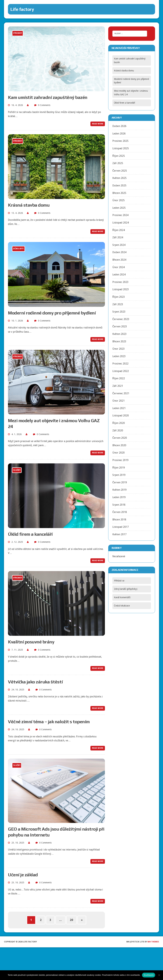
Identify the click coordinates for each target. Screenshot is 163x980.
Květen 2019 (119, 490)
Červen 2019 (120, 482)
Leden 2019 (119, 497)
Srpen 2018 (119, 505)
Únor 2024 (119, 267)
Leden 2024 (119, 275)
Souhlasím (149, 975)
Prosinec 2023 (120, 282)
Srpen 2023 (119, 312)
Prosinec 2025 (120, 141)
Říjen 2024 (119, 230)
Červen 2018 (120, 512)
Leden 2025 (119, 208)
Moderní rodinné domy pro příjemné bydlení (52, 313)
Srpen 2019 (119, 475)
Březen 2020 (119, 445)
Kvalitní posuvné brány (31, 642)
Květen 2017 (119, 534)
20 (71, 920)
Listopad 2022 (121, 371)
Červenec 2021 (121, 393)
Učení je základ (23, 875)
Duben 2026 (119, 126)
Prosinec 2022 (120, 364)
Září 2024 (118, 237)
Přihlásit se (119, 581)
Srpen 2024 (119, 245)
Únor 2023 (119, 349)
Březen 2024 (119, 260)
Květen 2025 (119, 178)
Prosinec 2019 (120, 460)
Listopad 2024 (121, 223)
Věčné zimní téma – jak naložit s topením (49, 722)
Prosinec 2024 (120, 215)
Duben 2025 (119, 186)
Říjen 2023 (119, 297)
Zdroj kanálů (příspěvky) (126, 589)
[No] (159, 975)
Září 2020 (118, 431)
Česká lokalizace (122, 606)
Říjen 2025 (119, 156)
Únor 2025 (119, 200)
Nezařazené (119, 556)
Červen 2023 (120, 326)
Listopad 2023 (121, 289)
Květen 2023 (119, 334)
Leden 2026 (119, 134)
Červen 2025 (120, 171)
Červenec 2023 (121, 319)
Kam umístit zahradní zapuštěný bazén (48, 97)
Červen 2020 (120, 438)
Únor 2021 (119, 401)
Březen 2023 (119, 341)
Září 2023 (118, 304)
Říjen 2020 (119, 423)
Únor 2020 (119, 453)
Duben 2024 (119, 252)
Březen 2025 (119, 193)
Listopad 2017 (121, 527)
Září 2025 (118, 163)
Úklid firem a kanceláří (30, 534)
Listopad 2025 (121, 148)
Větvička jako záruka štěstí (35, 682)
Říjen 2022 (119, 378)
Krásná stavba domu (29, 205)
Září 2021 (118, 386)
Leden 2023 (119, 356)
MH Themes (153, 942)
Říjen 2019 (119, 468)
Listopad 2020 (121, 416)
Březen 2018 (119, 520)
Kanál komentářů (122, 597)
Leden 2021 (119, 408)
